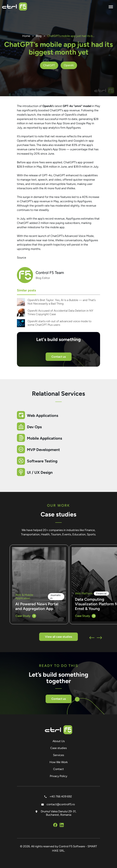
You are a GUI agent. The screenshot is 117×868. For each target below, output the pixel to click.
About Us (59, 741)
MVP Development (43, 450)
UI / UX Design (40, 472)
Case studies (58, 748)
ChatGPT (49, 65)
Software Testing (42, 461)
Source (22, 258)
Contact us (59, 357)
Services (58, 755)
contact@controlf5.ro (59, 804)
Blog (39, 36)
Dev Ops (34, 427)
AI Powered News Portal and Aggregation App (37, 606)
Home (26, 36)
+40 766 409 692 (59, 796)
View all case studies (58, 637)
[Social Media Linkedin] (62, 825)
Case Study (26, 616)
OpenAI (69, 65)
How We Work (59, 762)
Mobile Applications (44, 438)
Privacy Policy (58, 776)
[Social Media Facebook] (55, 825)
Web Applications (43, 415)
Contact (58, 769)
